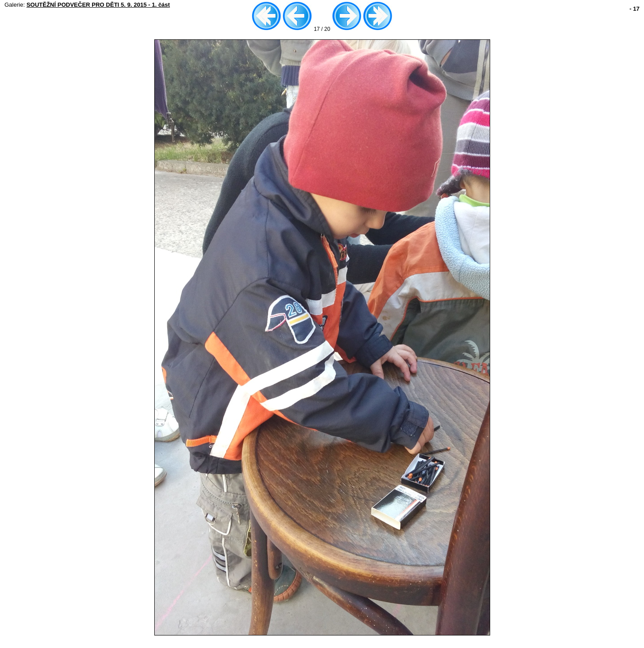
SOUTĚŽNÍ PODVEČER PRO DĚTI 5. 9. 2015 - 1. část (98, 5)
